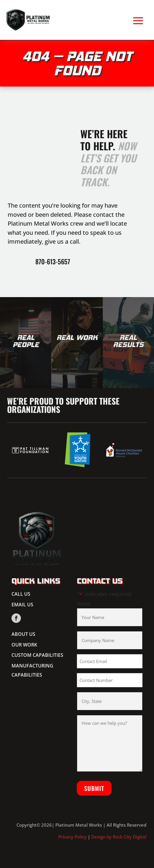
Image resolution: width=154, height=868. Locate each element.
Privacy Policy (72, 837)
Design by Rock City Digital (119, 837)
